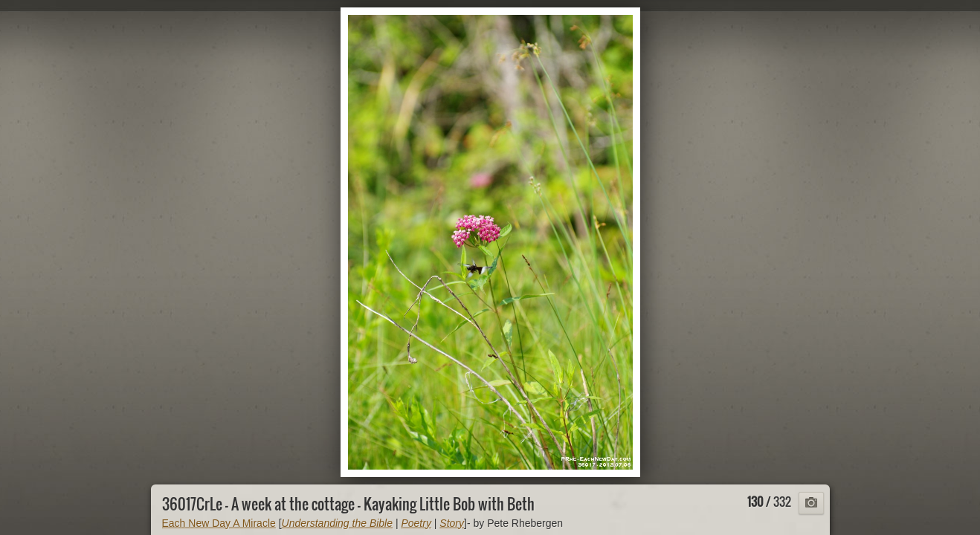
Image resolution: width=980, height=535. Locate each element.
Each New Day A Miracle (219, 523)
